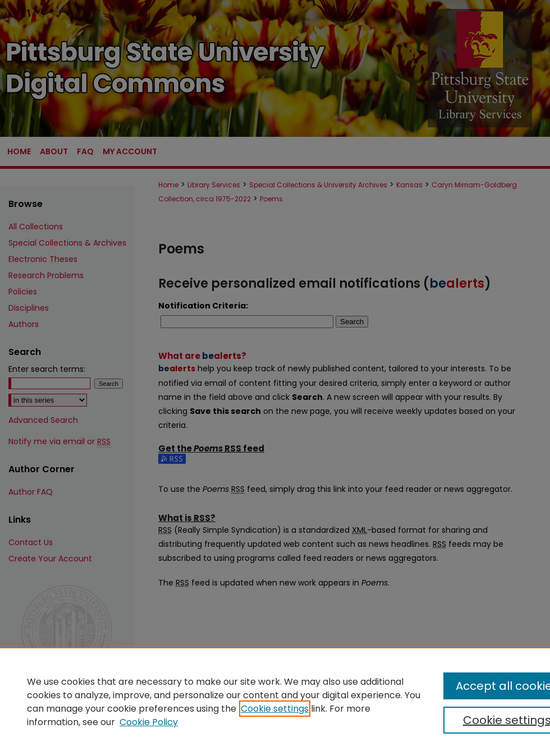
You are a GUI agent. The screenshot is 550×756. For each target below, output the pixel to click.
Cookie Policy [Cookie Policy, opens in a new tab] (149, 722)
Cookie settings (275, 709)
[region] (275, 702)
